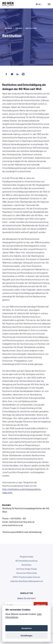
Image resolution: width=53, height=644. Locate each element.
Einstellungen (26, 636)
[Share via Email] (23, 74)
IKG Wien (8, 28)
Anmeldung (41, 605)
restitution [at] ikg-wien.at (22, 522)
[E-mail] (20, 605)
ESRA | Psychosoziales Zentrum (26, 577)
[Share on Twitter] (12, 74)
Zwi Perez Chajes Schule (26, 569)
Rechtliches (26, 565)
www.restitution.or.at (13, 525)
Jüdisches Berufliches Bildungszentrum (26, 581)
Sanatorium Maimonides (27, 573)
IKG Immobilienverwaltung (26, 561)
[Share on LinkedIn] (18, 74)
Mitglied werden (27, 557)
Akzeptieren (26, 628)
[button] (39, 4)
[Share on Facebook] (6, 74)
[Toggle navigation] (49, 4)
